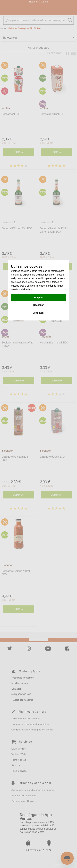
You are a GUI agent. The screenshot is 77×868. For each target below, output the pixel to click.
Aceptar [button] (38, 297)
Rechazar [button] (38, 305)
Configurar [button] (38, 313)
